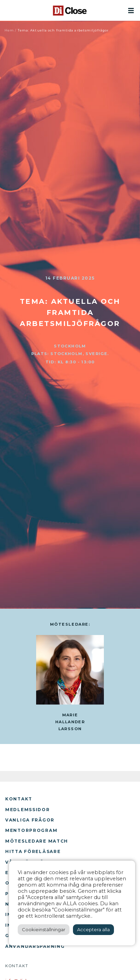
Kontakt (19, 799)
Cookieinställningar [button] (44, 929)
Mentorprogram (31, 830)
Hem (9, 30)
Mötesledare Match (37, 841)
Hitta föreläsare (33, 851)
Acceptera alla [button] (93, 929)
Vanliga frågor (30, 820)
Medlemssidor (28, 810)
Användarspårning (35, 946)
